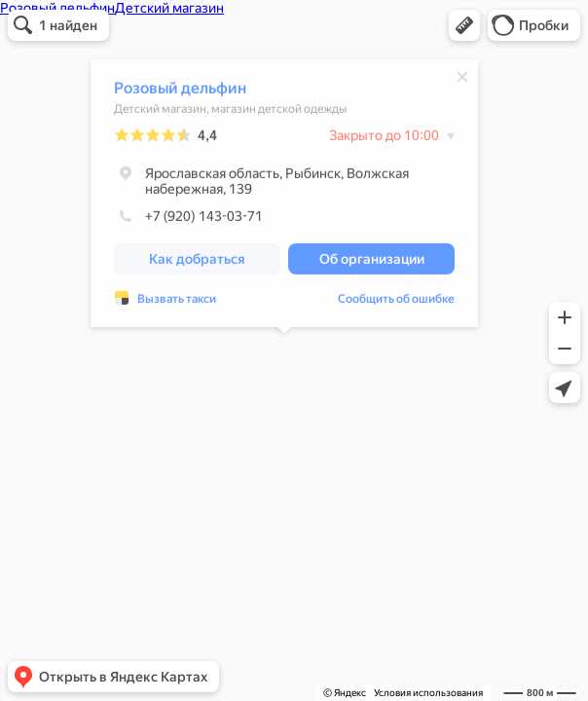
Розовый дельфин (180, 91)
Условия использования (428, 693)
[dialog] (284, 196)
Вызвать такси (177, 302)
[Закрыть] (462, 80)
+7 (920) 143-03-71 (188, 219)
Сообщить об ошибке (396, 302)
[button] (464, 25)
